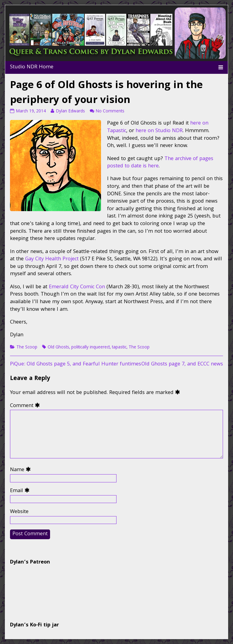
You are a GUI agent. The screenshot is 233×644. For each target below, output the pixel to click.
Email (21, 491)
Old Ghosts (58, 348)
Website (19, 512)
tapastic (119, 348)
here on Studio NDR (159, 131)
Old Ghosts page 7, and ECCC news (182, 364)
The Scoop (27, 348)
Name (22, 470)
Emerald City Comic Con (77, 287)
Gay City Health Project (52, 259)
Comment (26, 406)
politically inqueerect (91, 348)
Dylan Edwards (70, 111)
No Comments (110, 111)
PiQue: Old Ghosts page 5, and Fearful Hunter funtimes (76, 364)
